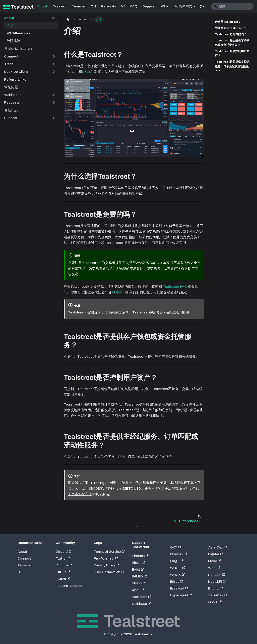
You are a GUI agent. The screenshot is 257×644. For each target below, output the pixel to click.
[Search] (232, 6)
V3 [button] (163, 6)
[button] (30, 18)
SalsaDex (218, 595)
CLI (93, 6)
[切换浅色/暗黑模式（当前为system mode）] (202, 6)
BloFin (139, 583)
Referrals (108, 6)
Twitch (63, 579)
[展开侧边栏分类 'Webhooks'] (54, 95)
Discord (64, 552)
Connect (60, 6)
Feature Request (69, 586)
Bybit (74, 72)
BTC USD (134, 488)
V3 (123, 6)
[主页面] (68, 20)
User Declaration (109, 572)
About (42, 6)
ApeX (138, 590)
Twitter (63, 558)
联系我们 (119, 292)
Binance (140, 556)
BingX (177, 561)
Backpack (142, 597)
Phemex (178, 554)
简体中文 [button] (183, 6)
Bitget (139, 563)
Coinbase (141, 604)
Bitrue (177, 582)
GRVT (215, 602)
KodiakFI (217, 582)
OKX (176, 547)
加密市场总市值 (80, 494)
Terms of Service (109, 552)
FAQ (134, 6)
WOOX (177, 575)
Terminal (79, 6)
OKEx (86, 72)
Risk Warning (106, 558)
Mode (215, 561)
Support (149, 6)
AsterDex (218, 547)
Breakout (179, 588)
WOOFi (178, 568)
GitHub (63, 572)
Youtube (64, 565)
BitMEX (140, 576)
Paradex (217, 575)
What (214, 568)
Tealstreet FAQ (175, 287)
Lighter (216, 554)
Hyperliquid (181, 595)
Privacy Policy (107, 565)
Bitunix (216, 588)
